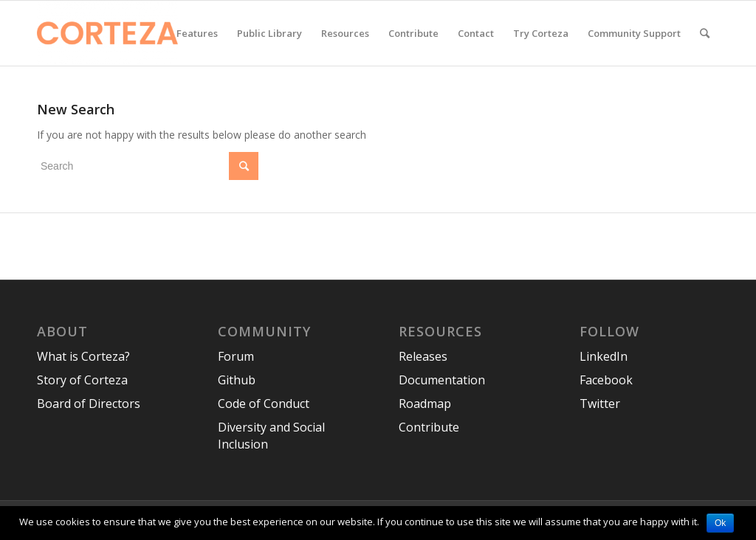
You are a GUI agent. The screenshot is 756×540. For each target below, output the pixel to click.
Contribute (429, 427)
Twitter (600, 404)
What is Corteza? (83, 356)
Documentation (442, 380)
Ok (720, 523)
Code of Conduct (264, 404)
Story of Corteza (82, 380)
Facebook (606, 380)
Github (237, 380)
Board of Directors (89, 404)
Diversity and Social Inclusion (271, 436)
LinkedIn (604, 356)
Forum (236, 356)
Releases (423, 356)
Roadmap (425, 404)
